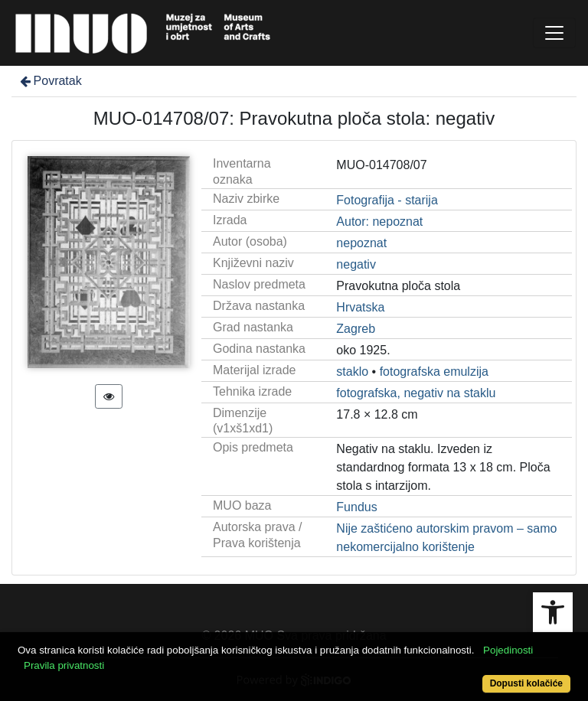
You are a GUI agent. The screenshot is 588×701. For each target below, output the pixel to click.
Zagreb (356, 329)
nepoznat (361, 243)
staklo (352, 372)
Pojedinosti (508, 650)
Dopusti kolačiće (526, 683)
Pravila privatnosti (64, 665)
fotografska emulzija (434, 372)
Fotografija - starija (387, 200)
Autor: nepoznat (379, 222)
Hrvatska (360, 307)
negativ (356, 264)
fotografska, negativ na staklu (416, 393)
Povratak (50, 81)
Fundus (356, 507)
